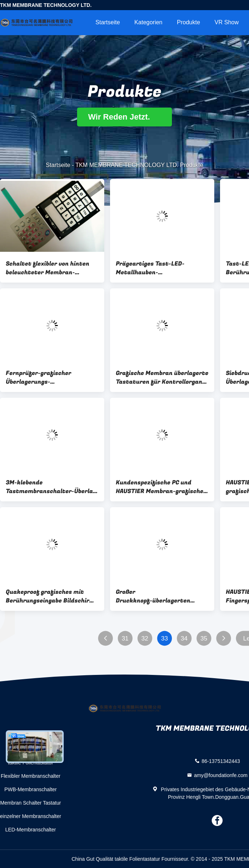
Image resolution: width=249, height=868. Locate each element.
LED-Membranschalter (30, 830)
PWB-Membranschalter (31, 789)
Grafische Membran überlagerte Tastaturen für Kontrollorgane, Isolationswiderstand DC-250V (162, 377)
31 (125, 639)
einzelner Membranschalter (31, 816)
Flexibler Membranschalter (31, 776)
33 (164, 639)
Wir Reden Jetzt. (124, 117)
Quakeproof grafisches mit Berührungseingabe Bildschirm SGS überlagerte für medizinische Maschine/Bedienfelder (50, 596)
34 (184, 639)
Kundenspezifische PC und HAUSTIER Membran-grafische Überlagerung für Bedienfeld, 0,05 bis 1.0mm (160, 487)
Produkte (189, 22)
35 (204, 639)
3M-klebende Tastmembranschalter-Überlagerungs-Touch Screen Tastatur (52, 487)
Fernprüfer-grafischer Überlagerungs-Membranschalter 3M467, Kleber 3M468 (43, 377)
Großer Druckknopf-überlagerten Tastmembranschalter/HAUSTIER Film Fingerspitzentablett (162, 596)
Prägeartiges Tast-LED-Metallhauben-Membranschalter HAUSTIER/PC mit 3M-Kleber (162, 268)
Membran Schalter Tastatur (31, 803)
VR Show (227, 22)
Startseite (108, 22)
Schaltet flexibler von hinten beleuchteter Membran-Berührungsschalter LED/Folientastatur (48, 268)
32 (145, 639)
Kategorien (148, 22)
